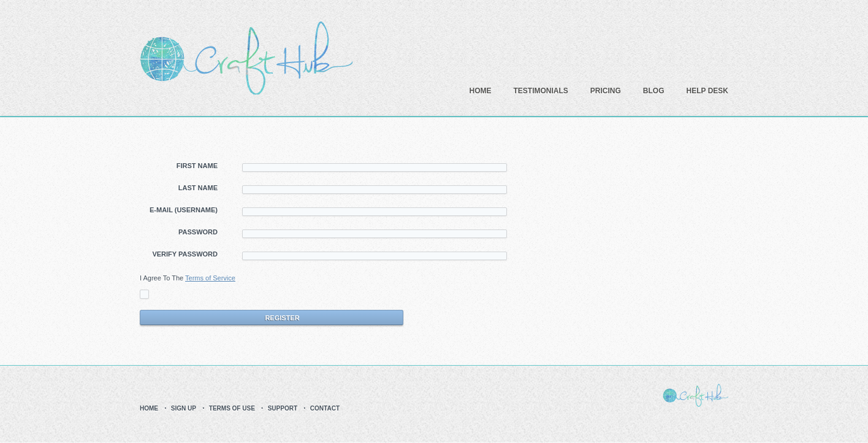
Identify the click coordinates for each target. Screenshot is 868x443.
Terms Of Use (232, 408)
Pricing (606, 91)
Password (198, 232)
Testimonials (541, 91)
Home (481, 91)
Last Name (198, 188)
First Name (197, 166)
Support (283, 408)
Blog (654, 91)
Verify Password (185, 254)
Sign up (184, 408)
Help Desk (707, 91)
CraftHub (246, 58)
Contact (325, 408)
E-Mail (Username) (184, 210)
